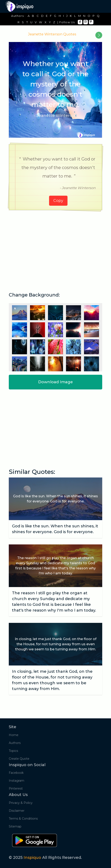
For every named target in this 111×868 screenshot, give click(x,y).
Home (14, 735)
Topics (13, 751)
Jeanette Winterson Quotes (52, 34)
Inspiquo (32, 858)
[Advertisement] (55, 246)
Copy (58, 201)
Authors (15, 743)
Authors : (18, 16)
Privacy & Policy (21, 803)
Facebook (16, 773)
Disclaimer (17, 811)
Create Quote (19, 759)
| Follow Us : (67, 22)
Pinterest (16, 788)
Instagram (16, 781)
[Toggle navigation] (99, 6)
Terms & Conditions (23, 819)
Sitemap (15, 826)
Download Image (55, 382)
